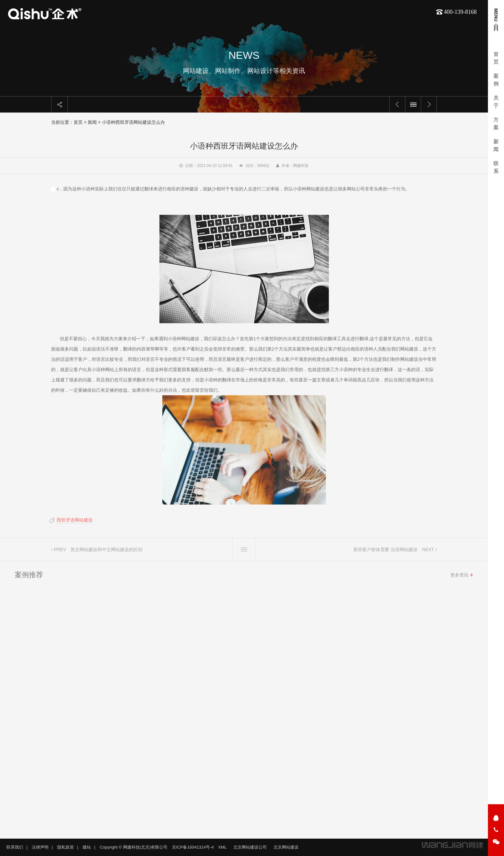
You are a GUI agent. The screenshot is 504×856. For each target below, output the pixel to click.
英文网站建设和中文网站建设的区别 (106, 551)
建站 (87, 847)
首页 (496, 58)
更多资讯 (459, 577)
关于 (496, 102)
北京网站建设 (286, 847)
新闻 (496, 146)
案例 (496, 80)
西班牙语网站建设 (73, 520)
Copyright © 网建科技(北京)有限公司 (134, 847)
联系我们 (15, 847)
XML (223, 847)
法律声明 (40, 847)
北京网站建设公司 (250, 847)
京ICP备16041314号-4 (193, 847)
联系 (496, 167)
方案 (496, 124)
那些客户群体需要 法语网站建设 (385, 551)
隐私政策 (66, 847)
